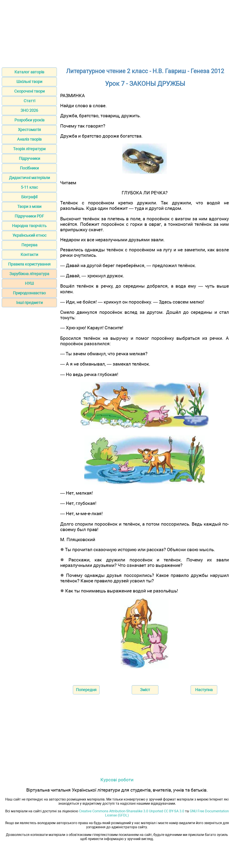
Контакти (29, 255)
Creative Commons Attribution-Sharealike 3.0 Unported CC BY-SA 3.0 (132, 811)
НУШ (29, 283)
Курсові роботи (117, 780)
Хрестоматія (29, 130)
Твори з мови (29, 206)
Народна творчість (29, 226)
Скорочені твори (29, 91)
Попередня (86, 690)
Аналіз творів (29, 139)
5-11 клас (29, 187)
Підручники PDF (29, 216)
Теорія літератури (29, 149)
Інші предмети (29, 303)
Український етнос (29, 235)
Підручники (29, 158)
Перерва (29, 245)
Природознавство (29, 293)
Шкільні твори (29, 82)
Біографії (29, 197)
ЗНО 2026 (29, 110)
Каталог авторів (29, 72)
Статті (29, 101)
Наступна (204, 690)
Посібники (29, 168)
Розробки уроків (29, 120)
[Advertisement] (117, 32)
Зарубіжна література (29, 274)
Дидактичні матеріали (29, 178)
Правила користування (29, 264)
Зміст (145, 690)
